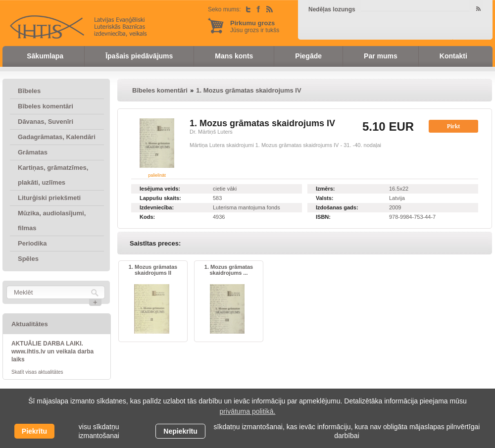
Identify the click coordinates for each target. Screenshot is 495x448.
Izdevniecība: (157, 207)
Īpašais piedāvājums (139, 56)
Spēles (28, 259)
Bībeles (29, 91)
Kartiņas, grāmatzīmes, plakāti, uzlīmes (53, 175)
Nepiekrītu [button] (180, 431)
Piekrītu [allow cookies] (34, 431)
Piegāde (308, 56)
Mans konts (234, 56)
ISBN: (323, 217)
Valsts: (324, 198)
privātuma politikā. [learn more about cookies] (248, 411)
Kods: (147, 217)
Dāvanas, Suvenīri (46, 122)
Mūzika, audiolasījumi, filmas (52, 221)
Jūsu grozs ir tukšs (255, 26)
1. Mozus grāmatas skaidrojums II (153, 270)
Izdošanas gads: (337, 207)
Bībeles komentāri (46, 106)
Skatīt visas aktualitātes (37, 372)
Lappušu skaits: (160, 198)
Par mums (381, 56)
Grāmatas (33, 152)
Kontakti (453, 56)
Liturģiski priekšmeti (49, 198)
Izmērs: (325, 189)
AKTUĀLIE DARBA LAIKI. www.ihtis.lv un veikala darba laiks (52, 351)
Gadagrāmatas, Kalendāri (57, 137)
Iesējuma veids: (160, 189)
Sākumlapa (45, 56)
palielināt (157, 175)
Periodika (32, 243)
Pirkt (454, 126)
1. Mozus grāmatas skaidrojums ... (229, 270)
